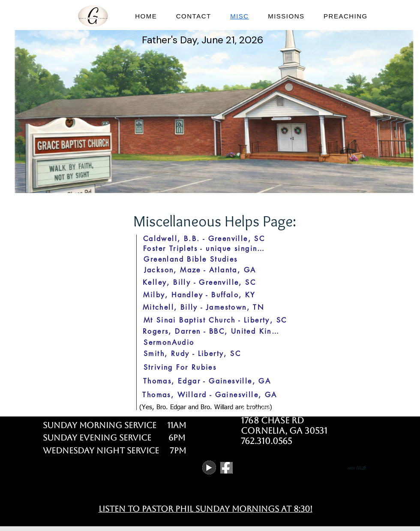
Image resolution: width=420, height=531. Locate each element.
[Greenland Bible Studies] (191, 259)
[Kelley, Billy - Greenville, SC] (199, 282)
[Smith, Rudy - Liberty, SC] (192, 353)
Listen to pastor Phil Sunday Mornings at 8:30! (205, 509)
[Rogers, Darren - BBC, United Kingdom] (211, 331)
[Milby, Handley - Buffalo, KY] (199, 295)
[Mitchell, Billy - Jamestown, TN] (203, 307)
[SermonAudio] (169, 342)
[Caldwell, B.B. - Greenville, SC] (204, 238)
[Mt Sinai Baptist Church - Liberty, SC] (215, 320)
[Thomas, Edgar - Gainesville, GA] (207, 381)
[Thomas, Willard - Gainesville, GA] (210, 395)
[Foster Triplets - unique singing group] (206, 248)
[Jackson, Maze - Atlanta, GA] (200, 270)
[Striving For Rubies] (180, 367)
